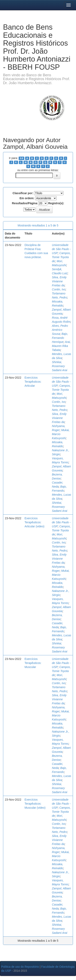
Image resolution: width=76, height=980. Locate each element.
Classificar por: (23, 193)
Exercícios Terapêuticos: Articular (33, 382)
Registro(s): (56, 203)
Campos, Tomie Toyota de (61, 257)
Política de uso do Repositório (20, 967)
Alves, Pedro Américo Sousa (60, 330)
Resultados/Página (25, 203)
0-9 (22, 158)
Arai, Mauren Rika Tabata (61, 346)
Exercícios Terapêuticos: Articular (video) (34, 522)
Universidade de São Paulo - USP (61, 249)
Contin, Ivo (59, 289)
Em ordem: (27, 198)
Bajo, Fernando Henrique (60, 338)
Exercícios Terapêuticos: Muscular (33, 663)
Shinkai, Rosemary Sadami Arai (60, 366)
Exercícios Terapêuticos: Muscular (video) (35, 804)
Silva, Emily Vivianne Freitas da (59, 281)
